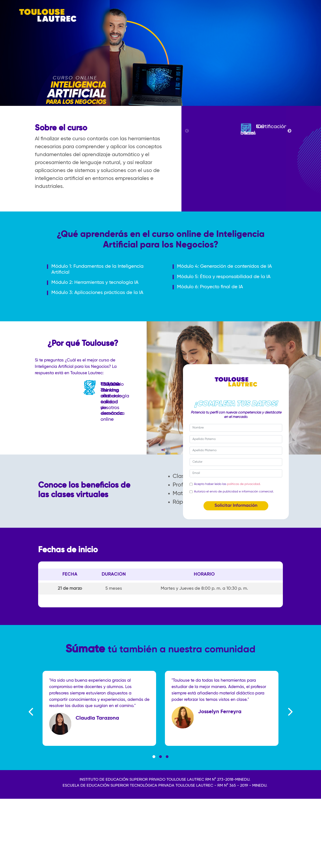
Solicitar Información (236, 506)
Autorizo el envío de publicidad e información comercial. (234, 492)
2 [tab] (160, 773)
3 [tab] (167, 773)
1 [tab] (154, 773)
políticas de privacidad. (244, 484)
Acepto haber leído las (227, 484)
